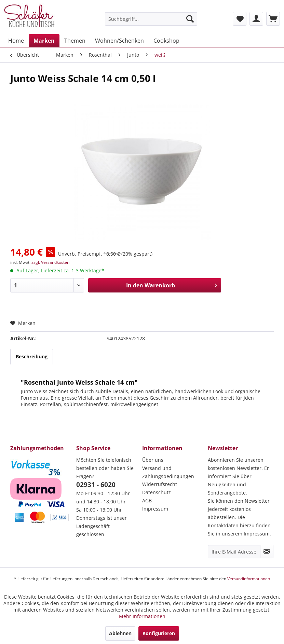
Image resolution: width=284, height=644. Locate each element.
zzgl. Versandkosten (50, 262)
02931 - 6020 (96, 485)
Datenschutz (157, 492)
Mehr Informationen (142, 616)
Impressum (155, 509)
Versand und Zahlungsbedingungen (168, 472)
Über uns (153, 460)
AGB (147, 500)
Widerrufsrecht (160, 484)
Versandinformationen (249, 579)
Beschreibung (32, 356)
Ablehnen (120, 633)
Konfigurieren (159, 633)
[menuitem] (151, 19)
